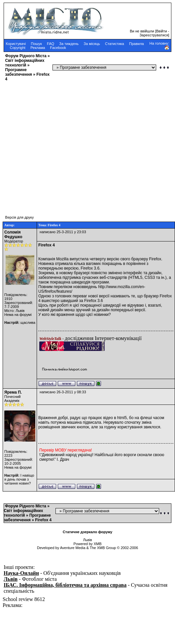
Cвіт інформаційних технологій (25, 63)
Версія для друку (20, 217)
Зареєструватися (154, 35)
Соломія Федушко (13, 235)
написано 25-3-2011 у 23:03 (63, 232)
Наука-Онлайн (21, 573)
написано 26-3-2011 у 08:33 (63, 392)
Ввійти (162, 31)
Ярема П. (13, 392)
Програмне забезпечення (19, 72)
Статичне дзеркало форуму (87, 532)
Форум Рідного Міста (26, 56)
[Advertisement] (62, 145)
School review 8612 (24, 599)
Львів (11, 579)
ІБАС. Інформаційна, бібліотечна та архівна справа (65, 585)
